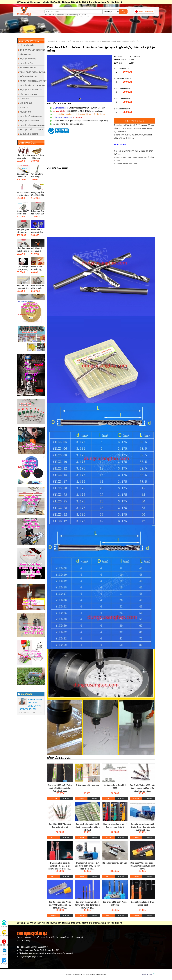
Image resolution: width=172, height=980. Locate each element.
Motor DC (24, 108)
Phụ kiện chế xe (27, 63)
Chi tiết (66, 799)
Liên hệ (119, 2)
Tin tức (110, 2)
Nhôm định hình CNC (28, 77)
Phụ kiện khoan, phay (29, 121)
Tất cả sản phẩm (27, 46)
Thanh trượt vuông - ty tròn (32, 72)
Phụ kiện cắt (25, 112)
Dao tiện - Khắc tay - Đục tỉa (32, 130)
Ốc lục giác (25, 99)
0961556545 (146, 12)
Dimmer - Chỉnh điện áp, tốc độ (32, 81)
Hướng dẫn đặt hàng (60, 2)
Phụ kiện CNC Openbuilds (31, 90)
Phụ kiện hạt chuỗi (28, 59)
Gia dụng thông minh (29, 134)
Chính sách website (40, 2)
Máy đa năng (25, 54)
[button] (80, 99)
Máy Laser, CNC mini (28, 94)
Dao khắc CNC (26, 103)
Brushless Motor (28, 68)
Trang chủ (24, 2)
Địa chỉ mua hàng (97, 2)
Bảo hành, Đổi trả (79, 2)
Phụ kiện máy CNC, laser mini (32, 85)
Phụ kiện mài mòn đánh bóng (32, 125)
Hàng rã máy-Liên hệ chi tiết (32, 50)
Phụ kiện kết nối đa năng (31, 116)
